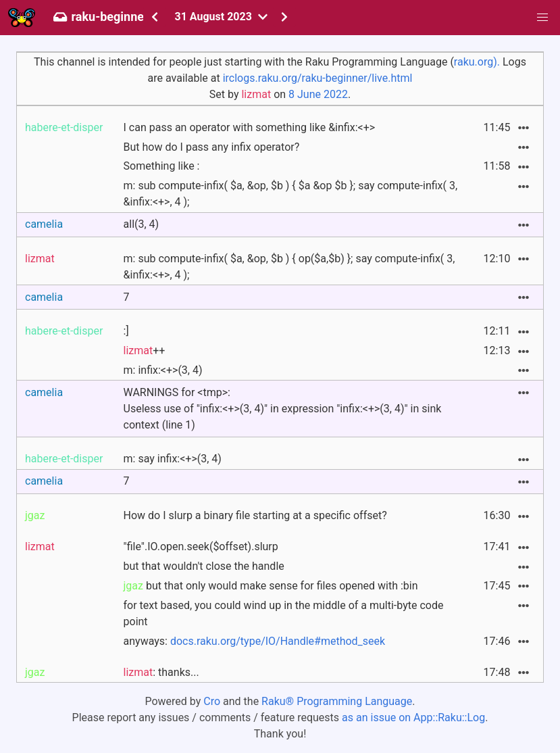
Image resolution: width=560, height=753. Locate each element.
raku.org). (477, 62)
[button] (542, 18)
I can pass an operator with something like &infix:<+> (250, 127)
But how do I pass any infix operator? (212, 147)
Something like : (162, 166)
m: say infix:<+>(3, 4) (173, 459)
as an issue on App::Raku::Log (413, 718)
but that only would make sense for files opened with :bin (271, 586)
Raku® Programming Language (337, 701)
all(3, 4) (142, 224)
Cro (212, 701)
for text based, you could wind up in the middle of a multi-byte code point (284, 613)
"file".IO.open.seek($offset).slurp (201, 546)
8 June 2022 (318, 94)
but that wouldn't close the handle (204, 566)
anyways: (255, 641)
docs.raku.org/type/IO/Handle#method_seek (278, 641)
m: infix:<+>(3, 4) (163, 370)
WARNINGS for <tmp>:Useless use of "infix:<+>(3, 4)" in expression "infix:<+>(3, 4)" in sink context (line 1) (283, 409)
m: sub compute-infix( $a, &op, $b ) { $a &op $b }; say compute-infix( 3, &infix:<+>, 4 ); (291, 194)
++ (145, 350)
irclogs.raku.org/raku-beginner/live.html (318, 78)
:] (126, 331)
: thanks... (161, 672)
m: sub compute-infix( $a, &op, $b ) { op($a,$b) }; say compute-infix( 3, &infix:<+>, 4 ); (289, 267)
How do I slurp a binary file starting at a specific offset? (255, 515)
